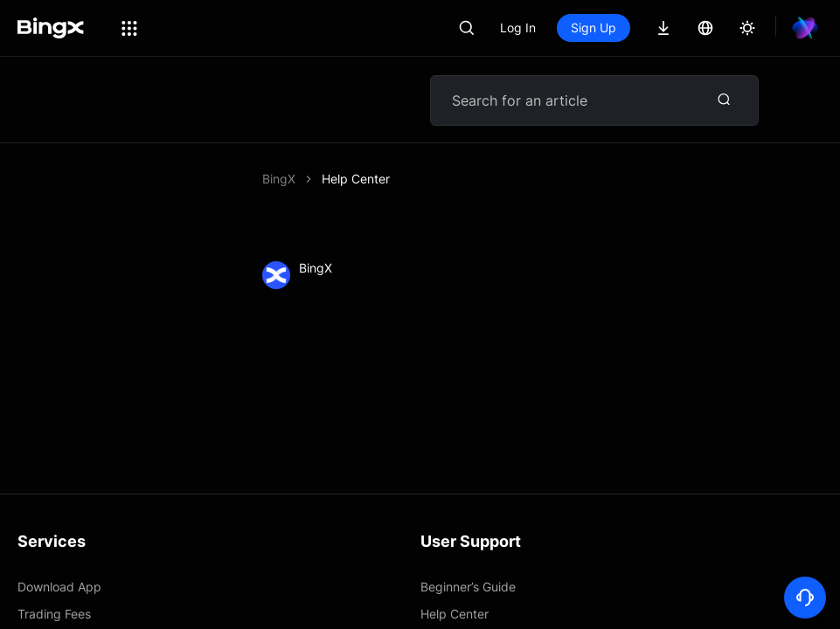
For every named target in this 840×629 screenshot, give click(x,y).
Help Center (356, 179)
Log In (518, 28)
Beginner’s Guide (468, 587)
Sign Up (594, 28)
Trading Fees (54, 614)
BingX (279, 179)
